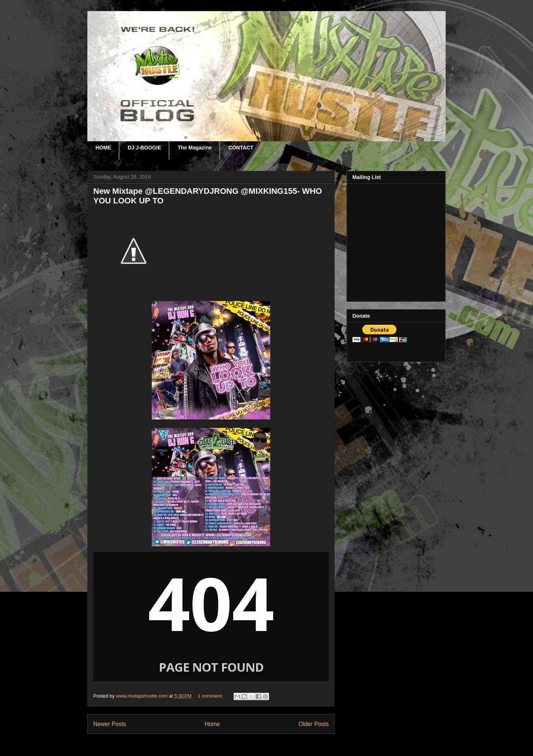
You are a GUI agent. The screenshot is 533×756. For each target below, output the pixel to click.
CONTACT (241, 148)
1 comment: (211, 696)
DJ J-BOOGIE (144, 148)
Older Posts (314, 724)
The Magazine (195, 148)
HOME (103, 148)
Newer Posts (110, 724)
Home (212, 724)
